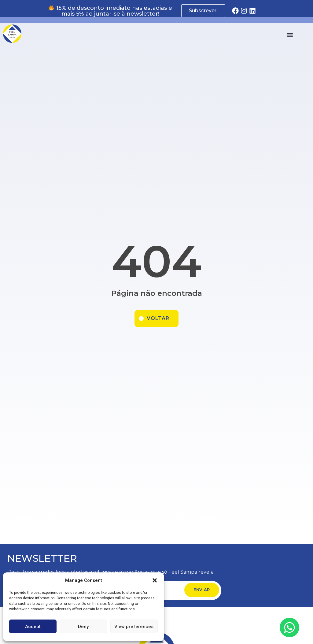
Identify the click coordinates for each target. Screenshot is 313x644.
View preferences (134, 627)
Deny (83, 627)
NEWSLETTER (42, 558)
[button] (155, 580)
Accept (33, 627)
